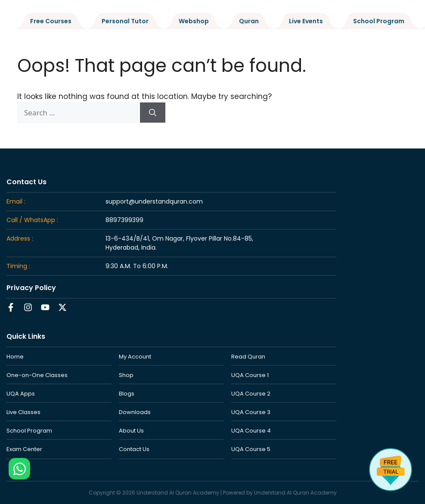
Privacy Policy (31, 288)
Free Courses (51, 21)
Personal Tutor (125, 21)
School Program (379, 21)
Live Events (306, 21)
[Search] (153, 113)
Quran (249, 21)
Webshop (194, 21)
